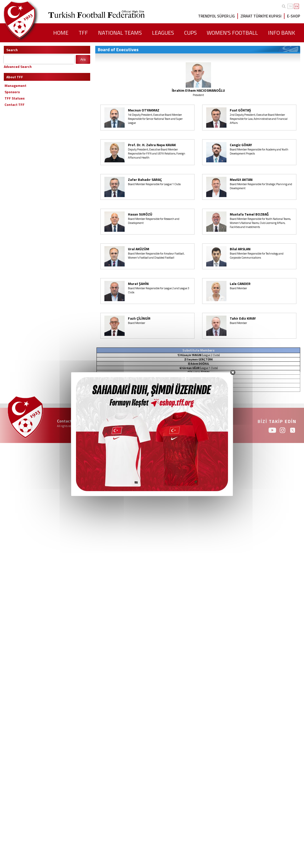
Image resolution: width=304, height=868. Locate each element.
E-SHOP (294, 16)
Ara (83, 59)
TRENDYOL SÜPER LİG (216, 16)
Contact (64, 421)
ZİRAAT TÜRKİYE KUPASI (261, 16)
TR (290, 6)
